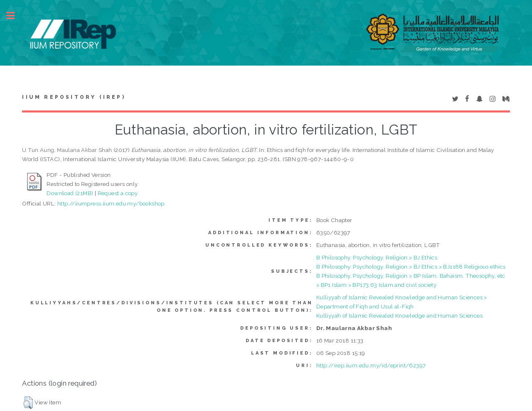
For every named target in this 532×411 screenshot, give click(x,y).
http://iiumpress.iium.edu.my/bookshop (111, 203)
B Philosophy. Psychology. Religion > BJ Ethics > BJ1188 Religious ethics (411, 267)
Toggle (15, 16)
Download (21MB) (70, 193)
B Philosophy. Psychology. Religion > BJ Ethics (377, 257)
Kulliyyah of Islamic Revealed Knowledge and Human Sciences (399, 316)
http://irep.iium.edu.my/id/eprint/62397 (371, 365)
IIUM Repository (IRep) (74, 97)
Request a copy (118, 193)
